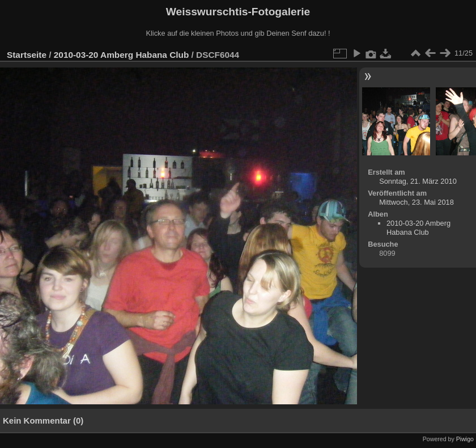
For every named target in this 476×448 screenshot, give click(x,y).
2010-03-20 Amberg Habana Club (121, 55)
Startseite (27, 55)
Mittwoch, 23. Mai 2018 (416, 202)
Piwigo (465, 439)
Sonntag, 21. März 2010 (418, 181)
